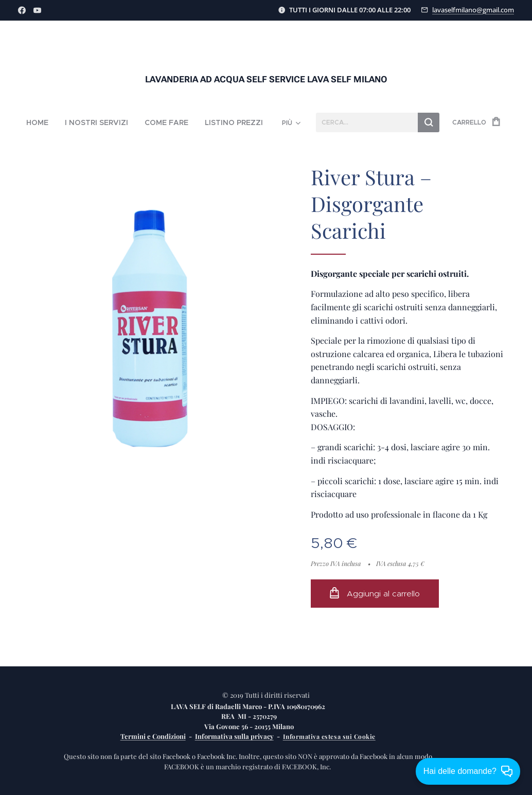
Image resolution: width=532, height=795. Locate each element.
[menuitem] (53, 122)
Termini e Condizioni (153, 736)
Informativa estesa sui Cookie (329, 736)
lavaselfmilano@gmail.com (473, 10)
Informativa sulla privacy (234, 736)
